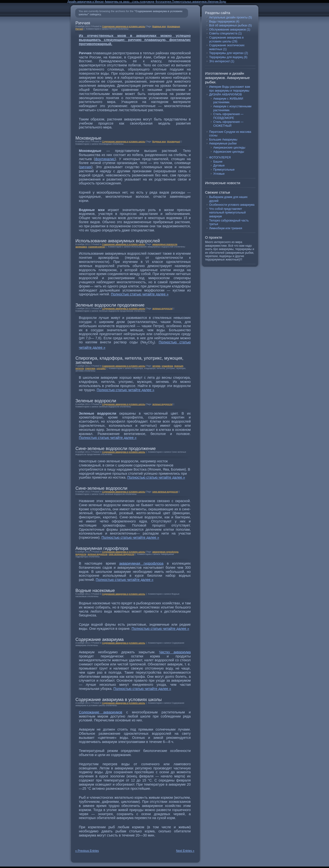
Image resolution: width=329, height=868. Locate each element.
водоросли (81, 554)
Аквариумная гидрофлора (102, 548)
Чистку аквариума (175, 652)
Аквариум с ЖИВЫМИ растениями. (228, 101)
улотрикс (101, 368)
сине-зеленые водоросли (165, 492)
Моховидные (173, 26)
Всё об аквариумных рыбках (228, 25)
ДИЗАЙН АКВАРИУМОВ (226, 95)
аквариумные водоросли (165, 244)
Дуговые (219, 166)
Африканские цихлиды (229, 152)
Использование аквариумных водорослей (118, 241)
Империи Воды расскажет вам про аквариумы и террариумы (230, 89)
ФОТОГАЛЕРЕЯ (220, 158)
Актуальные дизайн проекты (228, 17)
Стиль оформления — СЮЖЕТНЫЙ (228, 124)
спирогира (90, 368)
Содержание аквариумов (101, 712)
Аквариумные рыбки (223, 143)
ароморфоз (81, 247)
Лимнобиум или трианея (226, 228)
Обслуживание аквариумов (227, 30)
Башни (218, 162)
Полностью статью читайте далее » (140, 294)
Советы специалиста (223, 33)
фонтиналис (105, 159)
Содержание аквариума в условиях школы (124, 26)
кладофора (167, 366)
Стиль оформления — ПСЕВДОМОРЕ (228, 116)
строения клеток (97, 247)
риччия (86, 167)
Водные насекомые (95, 591)
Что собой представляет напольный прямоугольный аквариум (227, 213)
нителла (80, 368)
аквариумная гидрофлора (165, 552)
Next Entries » (185, 851)
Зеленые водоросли (96, 401)
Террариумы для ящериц (226, 57)
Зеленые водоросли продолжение (110, 305)
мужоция (179, 366)
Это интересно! (219, 61)
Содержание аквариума (100, 639)
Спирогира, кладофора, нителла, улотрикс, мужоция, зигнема (129, 360)
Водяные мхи (159, 26)
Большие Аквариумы (223, 140)
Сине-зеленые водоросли (101, 488)
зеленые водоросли (162, 308)
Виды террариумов (222, 22)
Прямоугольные (224, 170)
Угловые (219, 174)
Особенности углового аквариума (232, 205)
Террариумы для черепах (226, 53)
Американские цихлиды (229, 148)
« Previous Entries (87, 851)
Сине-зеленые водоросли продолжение (116, 449)
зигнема (156, 366)
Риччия (83, 23)
